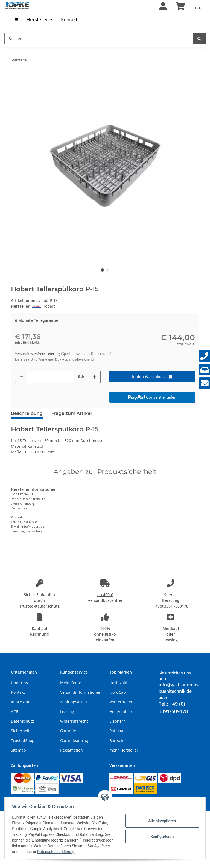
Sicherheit (20, 731)
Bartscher (118, 741)
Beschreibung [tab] (27, 413)
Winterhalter (121, 702)
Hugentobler (121, 712)
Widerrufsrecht (74, 721)
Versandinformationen (81, 692)
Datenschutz (22, 721)
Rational (117, 731)
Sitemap (18, 750)
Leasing (67, 712)
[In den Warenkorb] (152, 376)
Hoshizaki (118, 683)
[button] (163, 7)
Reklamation (72, 750)
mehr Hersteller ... (126, 750)
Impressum (21, 702)
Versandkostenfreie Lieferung (38, 354)
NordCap (118, 692)
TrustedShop (23, 741)
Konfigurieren (161, 837)
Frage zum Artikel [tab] (72, 413)
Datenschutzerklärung (80, 852)
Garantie (68, 731)
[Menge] (51, 377)
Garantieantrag (74, 741)
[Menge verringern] (21, 377)
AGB (15, 712)
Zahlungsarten (74, 702)
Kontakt (18, 692)
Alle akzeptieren (161, 821)
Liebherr (117, 721)
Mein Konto (71, 683)
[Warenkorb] (188, 7)
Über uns (19, 683)
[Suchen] (99, 39)
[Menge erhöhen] (94, 377)
